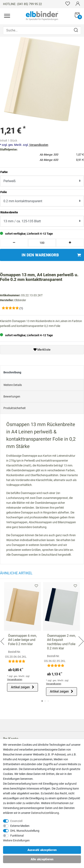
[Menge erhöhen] (70, 243)
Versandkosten (38, 145)
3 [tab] (48, 701)
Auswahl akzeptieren (42, 850)
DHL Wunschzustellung (25, 831)
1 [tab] (42, 701)
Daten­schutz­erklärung (45, 813)
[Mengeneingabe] (42, 243)
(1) (21, 308)
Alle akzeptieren (42, 859)
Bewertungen (12, 396)
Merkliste (42, 349)
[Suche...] (42, 30)
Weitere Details (13, 385)
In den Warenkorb (51, 255)
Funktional (17, 836)
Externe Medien (20, 826)
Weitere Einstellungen (16, 840)
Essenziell (16, 821)
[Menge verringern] (14, 243)
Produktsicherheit (15, 408)
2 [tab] (45, 701)
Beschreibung (12, 372)
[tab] (42, 372)
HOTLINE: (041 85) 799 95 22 (22, 4)
